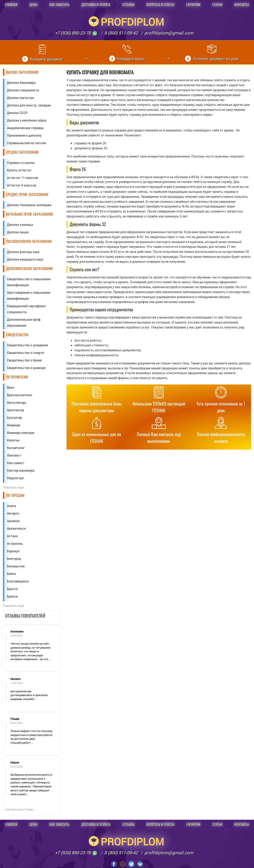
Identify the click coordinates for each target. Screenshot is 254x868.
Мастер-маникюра (21, 470)
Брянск (12, 596)
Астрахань (15, 543)
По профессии (17, 377)
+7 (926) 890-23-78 (76, 33)
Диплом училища (20, 224)
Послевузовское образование (29, 241)
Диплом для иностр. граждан (29, 105)
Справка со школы (21, 163)
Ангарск (13, 513)
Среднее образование (23, 152)
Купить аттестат (19, 170)
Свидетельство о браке (24, 360)
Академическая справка (25, 128)
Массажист (16, 463)
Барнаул (13, 551)
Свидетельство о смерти (25, 353)
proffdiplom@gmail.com (169, 33)
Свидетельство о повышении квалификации (29, 282)
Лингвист (14, 455)
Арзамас (13, 521)
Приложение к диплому (24, 135)
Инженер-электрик (21, 433)
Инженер (13, 425)
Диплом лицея (18, 232)
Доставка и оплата (96, 5)
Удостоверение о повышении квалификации (29, 295)
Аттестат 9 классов (22, 185)
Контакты (242, 5)
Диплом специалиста (23, 90)
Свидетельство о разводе (26, 368)
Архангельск (16, 528)
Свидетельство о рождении (27, 345)
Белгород (14, 559)
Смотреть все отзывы (19, 809)
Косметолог (16, 448)
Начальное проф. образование (30, 214)
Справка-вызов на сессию (27, 143)
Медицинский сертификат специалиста (26, 309)
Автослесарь (17, 402)
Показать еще (13, 487)
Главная (11, 5)
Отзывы (128, 5)
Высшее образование (22, 72)
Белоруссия (16, 566)
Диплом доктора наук (23, 252)
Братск (12, 589)
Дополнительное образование (30, 269)
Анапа (12, 506)
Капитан (13, 440)
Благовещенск (18, 581)
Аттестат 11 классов (22, 178)
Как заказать (59, 5)
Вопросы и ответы (160, 5)
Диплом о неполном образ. (27, 120)
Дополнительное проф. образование (24, 322)
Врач (11, 387)
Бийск (11, 574)
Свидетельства (17, 335)
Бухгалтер (14, 418)
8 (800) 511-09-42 (121, 33)
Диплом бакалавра (21, 83)
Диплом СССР (17, 113)
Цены (33, 5)
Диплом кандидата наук (25, 259)
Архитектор (15, 410)
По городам (15, 495)
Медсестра (15, 478)
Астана (12, 536)
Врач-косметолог (20, 395)
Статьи (217, 5)
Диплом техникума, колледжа (29, 205)
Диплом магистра (20, 98)
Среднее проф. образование (27, 195)
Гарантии (193, 5)
